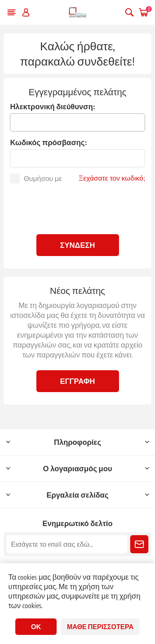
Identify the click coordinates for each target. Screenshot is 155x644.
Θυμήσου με (43, 179)
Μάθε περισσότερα (100, 627)
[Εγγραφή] (67, 544)
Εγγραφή (77, 381)
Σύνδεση (77, 245)
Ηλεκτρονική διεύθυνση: (52, 107)
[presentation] (78, 208)
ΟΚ (36, 627)
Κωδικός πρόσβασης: (48, 142)
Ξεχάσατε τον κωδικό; (112, 178)
